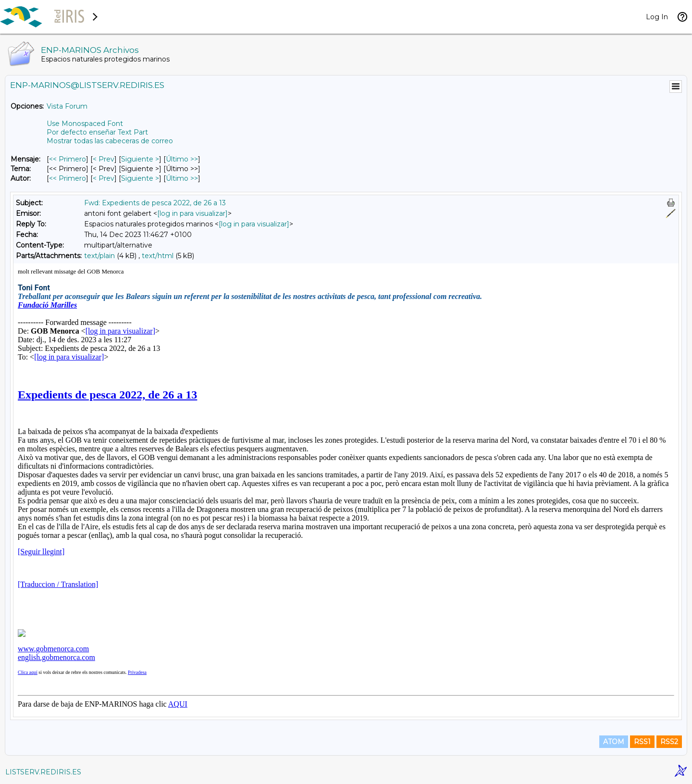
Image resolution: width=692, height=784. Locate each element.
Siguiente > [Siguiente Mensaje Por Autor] (140, 178)
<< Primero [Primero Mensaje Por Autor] (68, 178)
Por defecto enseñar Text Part (97, 132)
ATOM (614, 742)
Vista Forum (67, 106)
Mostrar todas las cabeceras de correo (110, 141)
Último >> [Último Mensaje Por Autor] (182, 178)
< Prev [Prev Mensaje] (104, 159)
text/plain (99, 256)
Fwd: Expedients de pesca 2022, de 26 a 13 (155, 203)
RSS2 (669, 742)
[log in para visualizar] (192, 213)
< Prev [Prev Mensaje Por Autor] (104, 178)
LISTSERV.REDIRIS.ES (43, 772)
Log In (657, 17)
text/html (158, 256)
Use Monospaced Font (85, 124)
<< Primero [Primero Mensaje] (68, 159)
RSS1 (642, 742)
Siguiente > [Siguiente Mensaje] (140, 159)
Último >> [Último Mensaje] (182, 159)
